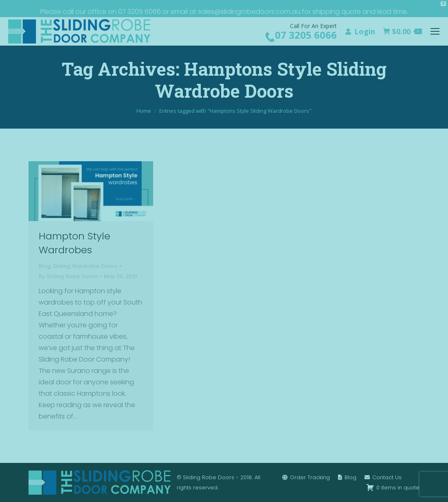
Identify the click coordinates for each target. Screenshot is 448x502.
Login (360, 31)
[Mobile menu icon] (435, 31)
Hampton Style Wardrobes (75, 243)
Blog (45, 266)
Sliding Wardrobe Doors (85, 266)
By (68, 276)
